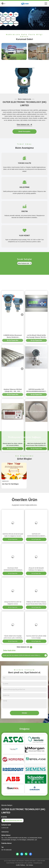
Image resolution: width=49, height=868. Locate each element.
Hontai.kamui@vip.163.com (12, 820)
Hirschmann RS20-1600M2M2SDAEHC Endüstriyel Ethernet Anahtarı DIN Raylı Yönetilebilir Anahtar (13, 569)
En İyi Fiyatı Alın (13, 539)
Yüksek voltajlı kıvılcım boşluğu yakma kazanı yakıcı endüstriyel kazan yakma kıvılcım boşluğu (13, 637)
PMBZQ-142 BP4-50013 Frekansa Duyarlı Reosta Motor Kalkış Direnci (36, 603)
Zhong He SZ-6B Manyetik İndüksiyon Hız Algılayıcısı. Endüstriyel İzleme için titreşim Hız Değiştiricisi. (36, 569)
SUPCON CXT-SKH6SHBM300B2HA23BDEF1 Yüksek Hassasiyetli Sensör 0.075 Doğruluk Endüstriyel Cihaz (36, 535)
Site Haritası (30, 865)
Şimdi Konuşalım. (24, 131)
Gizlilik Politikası (20, 865)
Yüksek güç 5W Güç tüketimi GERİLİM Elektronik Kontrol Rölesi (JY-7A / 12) (22, 655)
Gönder (25, 713)
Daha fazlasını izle (25, 125)
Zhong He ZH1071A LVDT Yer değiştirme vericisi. (13, 603)
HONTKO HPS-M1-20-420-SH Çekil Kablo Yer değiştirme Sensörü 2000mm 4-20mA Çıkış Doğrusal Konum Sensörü (13, 535)
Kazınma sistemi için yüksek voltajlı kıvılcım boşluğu (36, 637)
